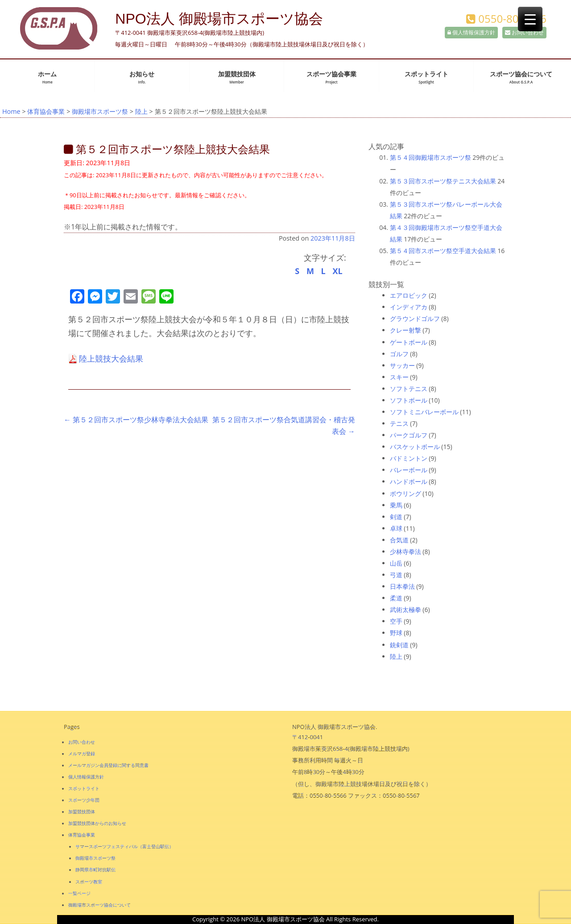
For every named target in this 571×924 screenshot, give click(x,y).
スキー (399, 377)
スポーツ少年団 (84, 800)
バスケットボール (415, 447)
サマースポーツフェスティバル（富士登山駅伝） (124, 846)
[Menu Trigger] (530, 19)
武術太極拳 (405, 610)
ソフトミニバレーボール (424, 412)
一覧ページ (79, 893)
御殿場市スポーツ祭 (100, 111)
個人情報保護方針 (471, 32)
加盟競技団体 (237, 77)
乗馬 (396, 505)
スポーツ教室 (89, 882)
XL (337, 271)
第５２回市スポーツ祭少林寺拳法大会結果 (136, 420)
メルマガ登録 (82, 753)
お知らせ (142, 77)
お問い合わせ (524, 32)
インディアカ (409, 307)
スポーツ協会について (521, 77)
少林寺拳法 (405, 551)
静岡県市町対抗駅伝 (95, 870)
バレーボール (409, 470)
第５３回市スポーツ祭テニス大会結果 (443, 181)
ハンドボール (409, 481)
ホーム (47, 77)
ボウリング (405, 493)
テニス (399, 423)
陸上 (141, 111)
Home (11, 111)
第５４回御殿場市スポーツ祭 (430, 157)
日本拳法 (402, 586)
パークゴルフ (409, 435)
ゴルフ (399, 354)
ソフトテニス (409, 389)
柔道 (396, 598)
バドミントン (409, 458)
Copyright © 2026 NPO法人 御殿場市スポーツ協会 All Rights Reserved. (285, 919)
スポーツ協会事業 (331, 77)
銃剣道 (399, 645)
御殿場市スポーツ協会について (99, 905)
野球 (396, 633)
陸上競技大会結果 (111, 358)
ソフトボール (409, 400)
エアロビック (409, 295)
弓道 (396, 575)
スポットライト (426, 77)
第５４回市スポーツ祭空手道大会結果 (443, 251)
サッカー (402, 365)
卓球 (396, 528)
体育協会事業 (46, 111)
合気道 (399, 540)
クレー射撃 (405, 330)
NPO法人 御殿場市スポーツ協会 (219, 19)
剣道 (396, 517)
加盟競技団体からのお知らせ (97, 823)
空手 (396, 621)
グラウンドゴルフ (415, 318)
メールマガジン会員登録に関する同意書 (108, 765)
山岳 (396, 563)
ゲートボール (409, 342)
